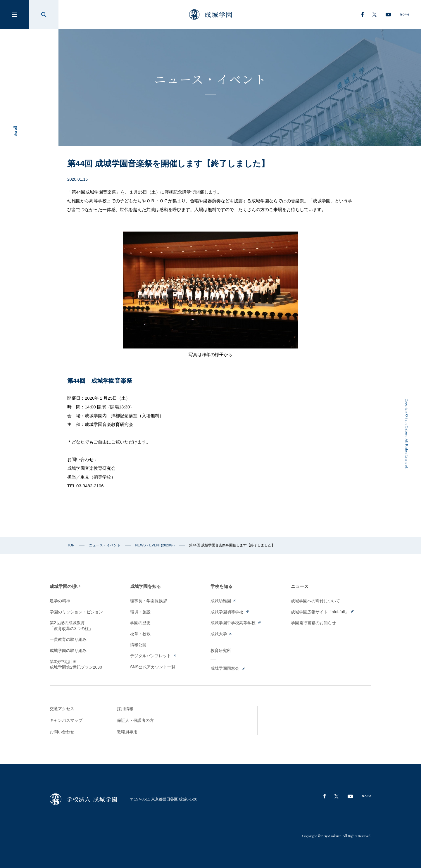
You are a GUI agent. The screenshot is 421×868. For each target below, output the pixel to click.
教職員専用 (127, 732)
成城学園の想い (65, 586)
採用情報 (125, 709)
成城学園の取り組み (68, 650)
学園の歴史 (140, 623)
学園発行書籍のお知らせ (313, 623)
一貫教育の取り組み (68, 639)
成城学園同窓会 (228, 668)
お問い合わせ (62, 732)
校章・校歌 (140, 634)
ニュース (300, 586)
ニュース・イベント (105, 545)
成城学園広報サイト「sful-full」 (323, 612)
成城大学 (222, 634)
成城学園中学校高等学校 (236, 623)
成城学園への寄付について (315, 601)
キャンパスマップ (66, 720)
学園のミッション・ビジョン (76, 612)
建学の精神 (60, 601)
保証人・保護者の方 (135, 720)
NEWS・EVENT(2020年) (155, 545)
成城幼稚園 (224, 601)
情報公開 (138, 645)
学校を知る (221, 586)
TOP (71, 545)
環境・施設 (140, 612)
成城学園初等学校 (230, 612)
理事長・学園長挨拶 (149, 601)
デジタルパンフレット (154, 656)
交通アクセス (62, 709)
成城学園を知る (145, 586)
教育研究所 (221, 650)
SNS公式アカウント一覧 (153, 667)
